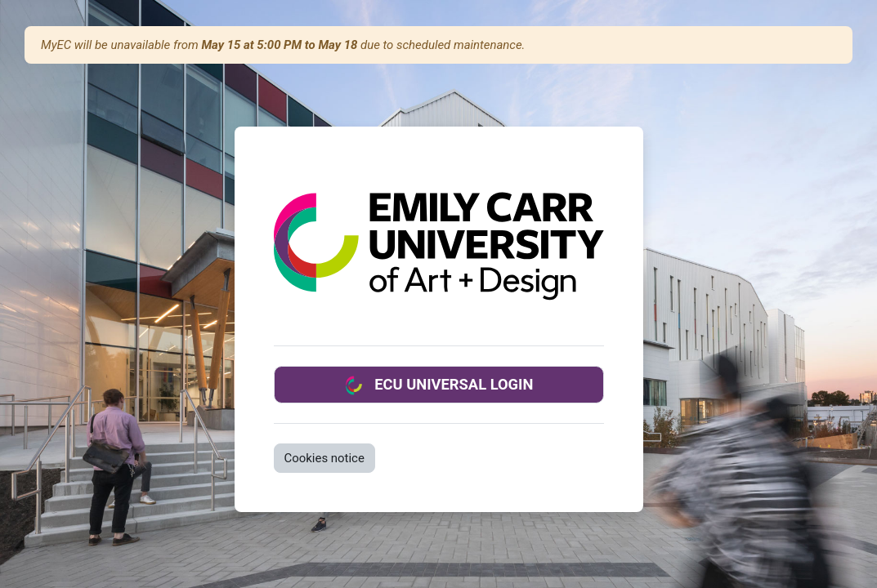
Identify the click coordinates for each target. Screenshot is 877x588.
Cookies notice (324, 458)
